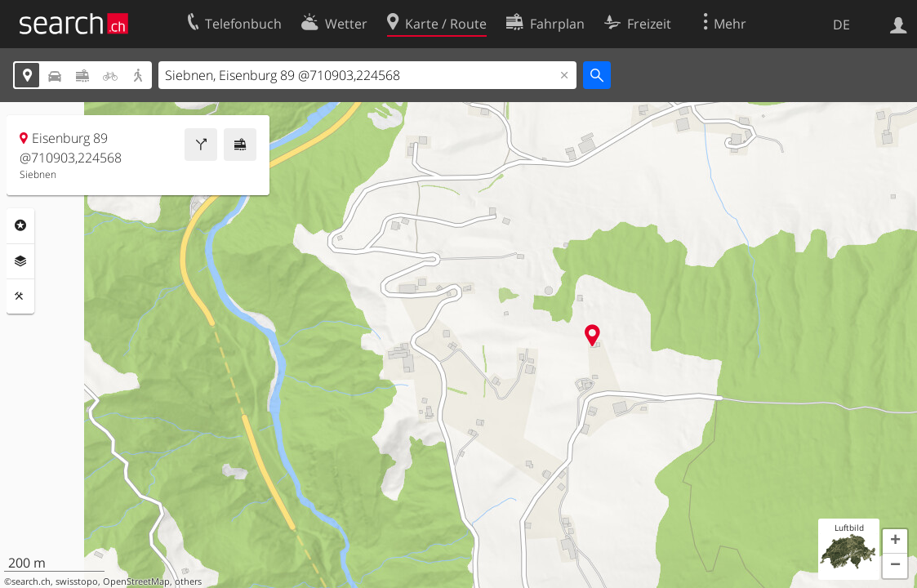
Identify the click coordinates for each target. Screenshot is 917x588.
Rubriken (20, 225)
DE (841, 24)
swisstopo (77, 581)
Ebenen (20, 261)
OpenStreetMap (136, 581)
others (188, 581)
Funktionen (20, 296)
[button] (895, 541)
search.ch (31, 581)
